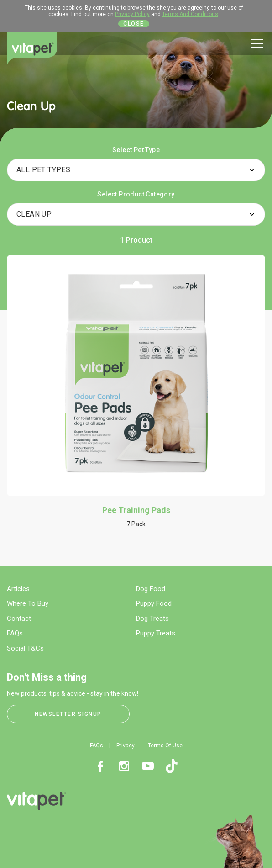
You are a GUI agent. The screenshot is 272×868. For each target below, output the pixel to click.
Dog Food (151, 589)
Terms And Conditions (190, 14)
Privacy (126, 746)
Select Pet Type (136, 150)
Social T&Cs (25, 648)
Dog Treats (152, 619)
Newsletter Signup (68, 714)
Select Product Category (136, 194)
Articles (18, 589)
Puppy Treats (156, 633)
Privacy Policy (132, 14)
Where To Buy (28, 603)
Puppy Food (154, 603)
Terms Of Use (165, 746)
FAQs (15, 633)
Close (134, 24)
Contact (19, 619)
